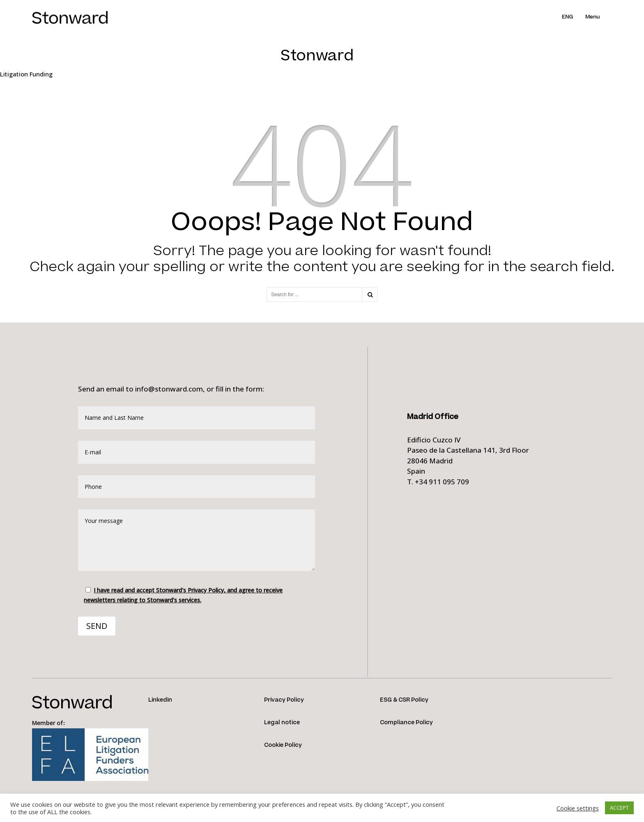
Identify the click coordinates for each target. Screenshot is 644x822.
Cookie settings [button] (578, 808)
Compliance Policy (406, 723)
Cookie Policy (283, 745)
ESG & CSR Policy (404, 700)
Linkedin (160, 700)
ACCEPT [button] (619, 808)
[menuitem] (574, 17)
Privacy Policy (284, 700)
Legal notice (282, 723)
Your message (197, 540)
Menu (592, 17)
